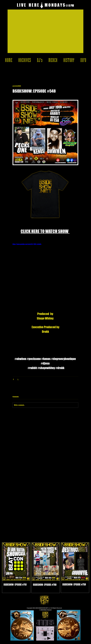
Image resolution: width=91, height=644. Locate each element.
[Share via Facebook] (13, 379)
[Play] (49, 638)
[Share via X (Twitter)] (18, 379)
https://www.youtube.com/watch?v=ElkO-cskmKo (27, 244)
